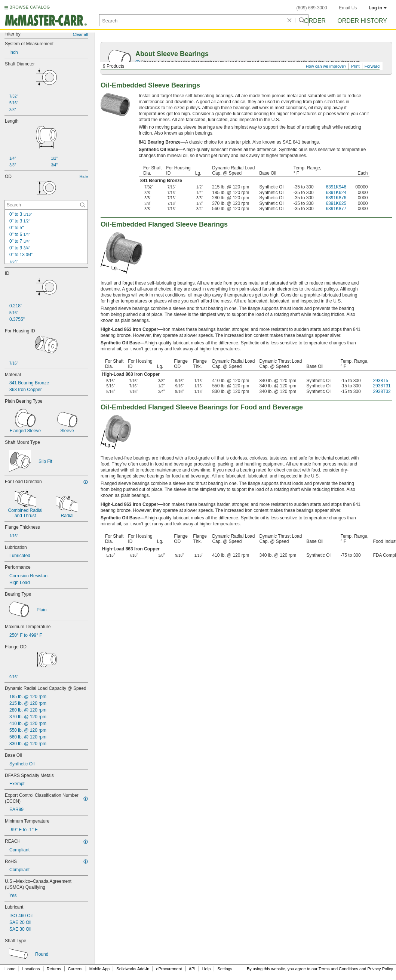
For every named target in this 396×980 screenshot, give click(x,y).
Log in (378, 8)
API (192, 969)
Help (207, 969)
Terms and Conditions (338, 969)
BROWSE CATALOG (30, 7)
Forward (372, 66)
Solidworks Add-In (133, 969)
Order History (362, 21)
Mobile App (99, 969)
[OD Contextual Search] (46, 205)
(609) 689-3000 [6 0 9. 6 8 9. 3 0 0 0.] (312, 8)
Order (315, 21)
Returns (54, 969)
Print (355, 66)
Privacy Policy (380, 969)
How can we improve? (326, 66)
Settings (225, 969)
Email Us (348, 8)
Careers (75, 969)
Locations (31, 969)
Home (10, 969)
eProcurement (169, 969)
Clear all (80, 34)
